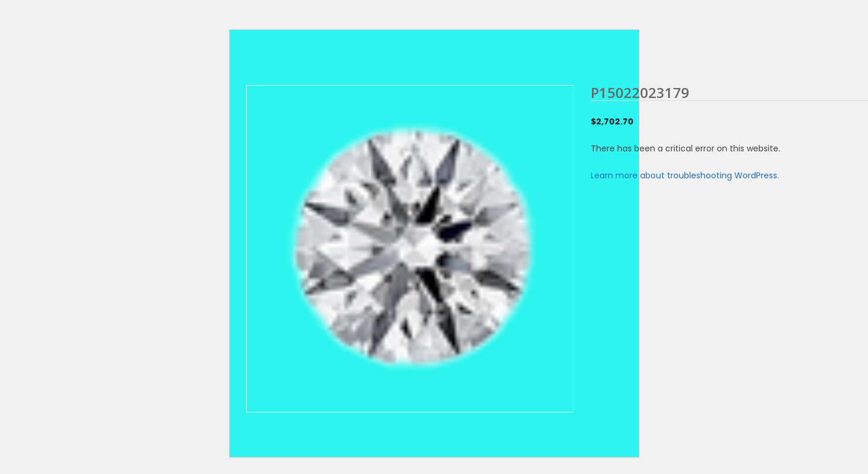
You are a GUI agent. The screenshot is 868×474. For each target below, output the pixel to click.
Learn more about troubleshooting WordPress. (685, 175)
